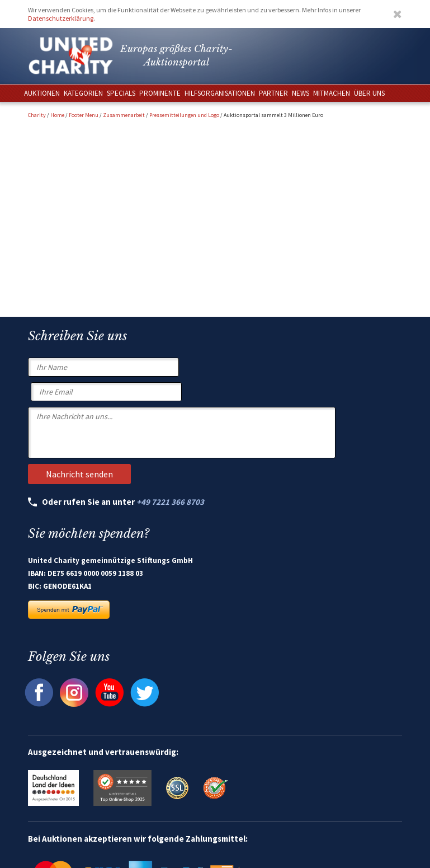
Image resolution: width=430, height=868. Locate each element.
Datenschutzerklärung (61, 18)
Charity (37, 115)
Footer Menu (84, 115)
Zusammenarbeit (124, 115)
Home (57, 115)
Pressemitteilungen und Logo (184, 115)
